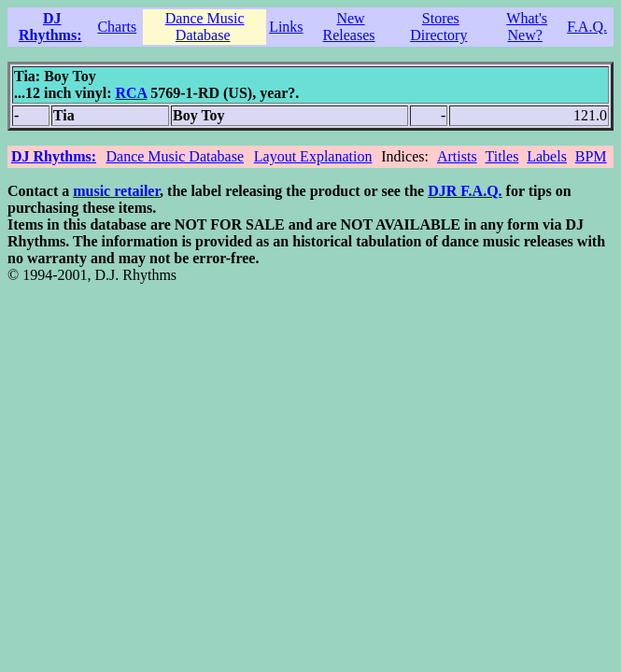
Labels (547, 156)
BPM (591, 156)
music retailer (116, 191)
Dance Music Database (205, 27)
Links (286, 27)
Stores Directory (438, 27)
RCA (131, 93)
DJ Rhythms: (50, 27)
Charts (117, 27)
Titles (501, 156)
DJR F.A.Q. (465, 191)
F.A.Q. (587, 27)
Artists (457, 156)
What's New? (527, 27)
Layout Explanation (313, 156)
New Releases (349, 27)
